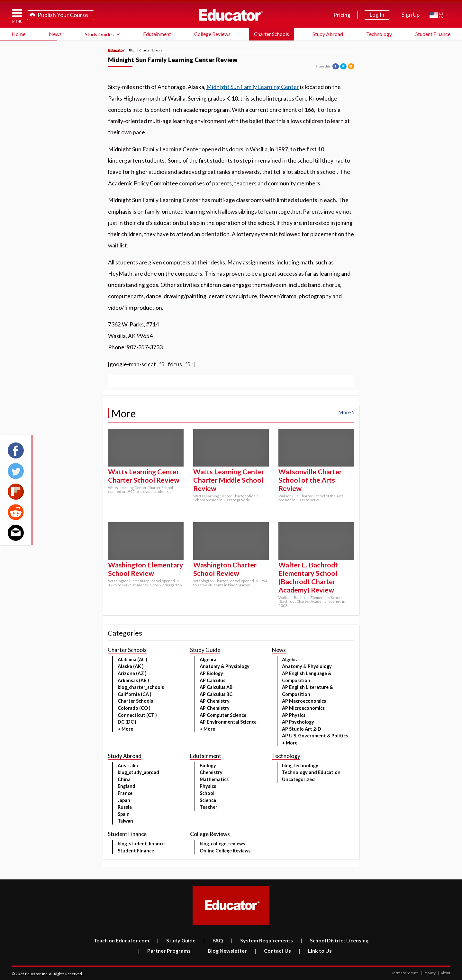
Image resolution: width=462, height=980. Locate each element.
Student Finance (433, 34)
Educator (231, 15)
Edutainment (157, 34)
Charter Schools (272, 34)
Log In (377, 15)
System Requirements (262, 940)
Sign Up (411, 15)
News (55, 34)
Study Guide (176, 940)
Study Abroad (328, 34)
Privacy (428, 973)
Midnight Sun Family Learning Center (253, 87)
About (444, 973)
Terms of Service (405, 973)
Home (18, 34)
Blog (132, 50)
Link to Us (315, 951)
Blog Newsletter (223, 951)
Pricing (342, 15)
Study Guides (99, 34)
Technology (379, 34)
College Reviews (212, 34)
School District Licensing (335, 940)
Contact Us (273, 951)
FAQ (213, 940)
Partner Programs (164, 951)
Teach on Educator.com (121, 940)
